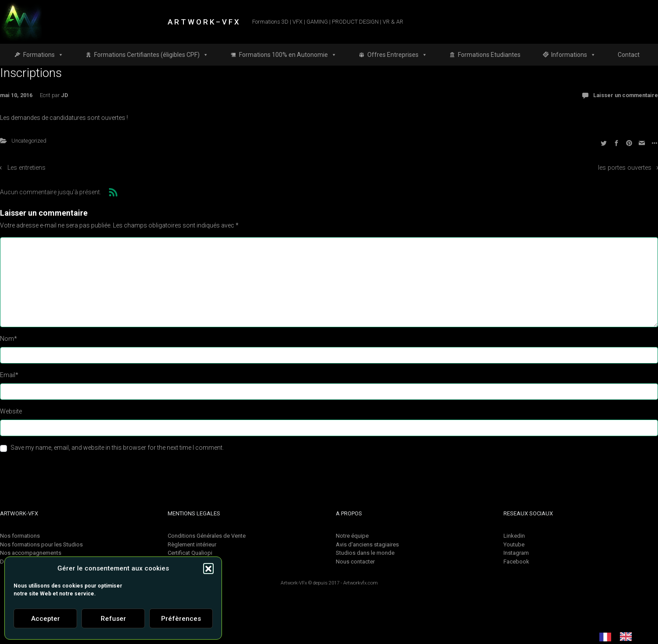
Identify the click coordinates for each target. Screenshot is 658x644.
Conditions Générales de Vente (207, 536)
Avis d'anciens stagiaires (367, 544)
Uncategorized (29, 141)
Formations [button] (43, 55)
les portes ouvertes (625, 168)
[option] (628, 637)
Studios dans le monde (365, 553)
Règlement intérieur (192, 544)
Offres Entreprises (397, 55)
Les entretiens (26, 168)
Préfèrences (181, 619)
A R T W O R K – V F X (203, 22)
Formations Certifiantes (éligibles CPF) (151, 55)
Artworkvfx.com (361, 583)
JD (65, 95)
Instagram (516, 553)
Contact (629, 55)
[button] (208, 568)
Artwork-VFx (294, 583)
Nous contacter (355, 562)
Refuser (113, 619)
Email (9, 375)
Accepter (46, 619)
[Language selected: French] (620, 637)
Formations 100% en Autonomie (288, 55)
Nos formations (20, 536)
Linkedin (514, 536)
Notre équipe (352, 536)
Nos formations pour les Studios (41, 544)
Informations (574, 55)
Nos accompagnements (31, 553)
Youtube (514, 544)
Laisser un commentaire (626, 95)
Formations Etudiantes (489, 55)
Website (11, 411)
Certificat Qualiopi (190, 553)
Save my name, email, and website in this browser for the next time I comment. (117, 448)
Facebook (516, 562)
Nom (9, 339)
